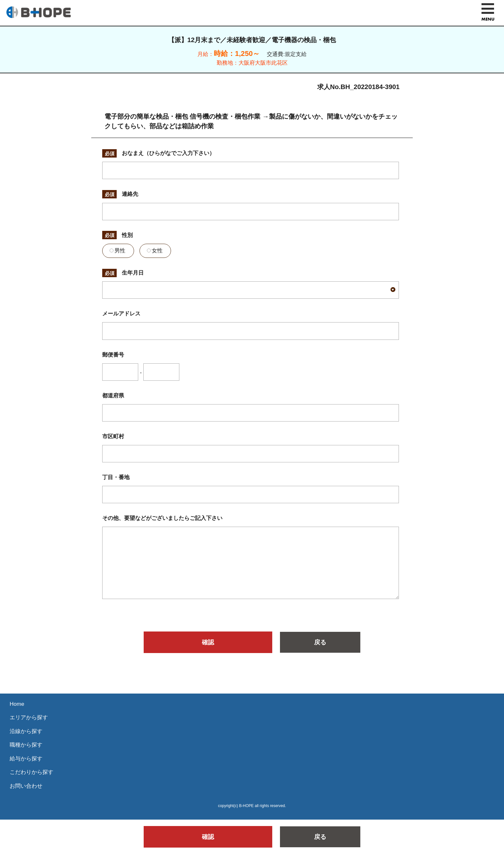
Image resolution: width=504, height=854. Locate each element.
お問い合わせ (26, 786)
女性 (155, 251)
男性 (117, 251)
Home (17, 704)
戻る (320, 642)
